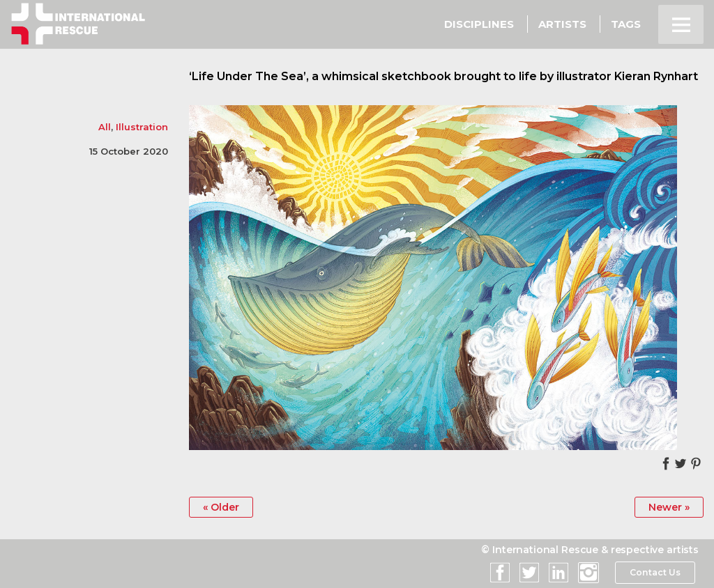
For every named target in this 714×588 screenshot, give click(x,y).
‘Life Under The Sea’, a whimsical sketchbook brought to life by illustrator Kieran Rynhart (443, 76)
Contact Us (654, 573)
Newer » (668, 507)
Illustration (142, 127)
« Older (222, 507)
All (105, 127)
